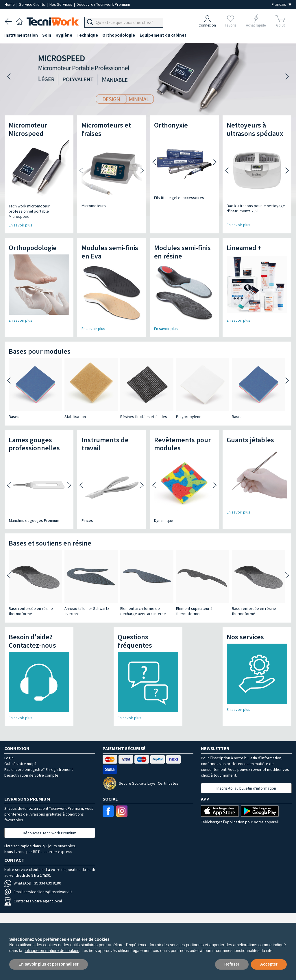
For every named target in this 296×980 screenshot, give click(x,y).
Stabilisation (75, 417)
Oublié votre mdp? (20, 764)
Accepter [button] (269, 964)
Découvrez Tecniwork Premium (103, 4)
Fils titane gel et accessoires (179, 198)
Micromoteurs (94, 206)
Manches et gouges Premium (34, 520)
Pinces (87, 520)
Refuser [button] (232, 964)
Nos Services (61, 4)
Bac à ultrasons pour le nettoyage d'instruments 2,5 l (256, 208)
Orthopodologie (120, 35)
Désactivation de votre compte (31, 775)
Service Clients (33, 4)
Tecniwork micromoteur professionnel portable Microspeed (29, 211)
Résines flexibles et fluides (144, 417)
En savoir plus (238, 225)
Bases (14, 417)
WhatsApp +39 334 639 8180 (33, 883)
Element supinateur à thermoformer (194, 611)
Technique (88, 35)
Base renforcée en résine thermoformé (31, 611)
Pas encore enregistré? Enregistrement (39, 769)
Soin (47, 35)
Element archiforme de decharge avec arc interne (143, 611)
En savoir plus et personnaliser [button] (49, 964)
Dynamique (164, 520)
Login (9, 758)
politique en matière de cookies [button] (51, 951)
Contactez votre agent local (33, 901)
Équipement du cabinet (164, 35)
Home (10, 4)
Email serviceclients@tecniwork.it (38, 892)
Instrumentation (21, 35)
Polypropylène (189, 417)
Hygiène (65, 35)
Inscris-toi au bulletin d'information (246, 788)
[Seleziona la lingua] (282, 4)
